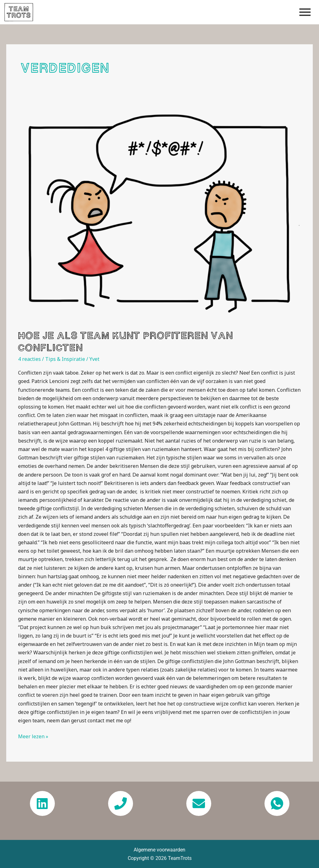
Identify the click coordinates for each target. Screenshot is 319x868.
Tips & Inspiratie (65, 359)
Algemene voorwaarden (159, 850)
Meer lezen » (33, 736)
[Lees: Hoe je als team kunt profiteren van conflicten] (159, 216)
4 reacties (29, 359)
